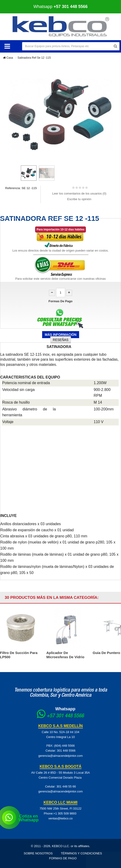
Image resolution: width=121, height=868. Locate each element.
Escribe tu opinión (79, 199)
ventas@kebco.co (61, 818)
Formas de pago (63, 858)
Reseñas (61, 340)
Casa (8, 58)
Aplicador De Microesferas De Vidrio (65, 655)
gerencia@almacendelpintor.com (61, 756)
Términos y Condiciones (81, 853)
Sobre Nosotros (38, 853)
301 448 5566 (66, 751)
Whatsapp (61, 7)
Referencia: (13, 188)
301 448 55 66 (66, 786)
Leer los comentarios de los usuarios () (79, 193)
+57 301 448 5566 (65, 716)
